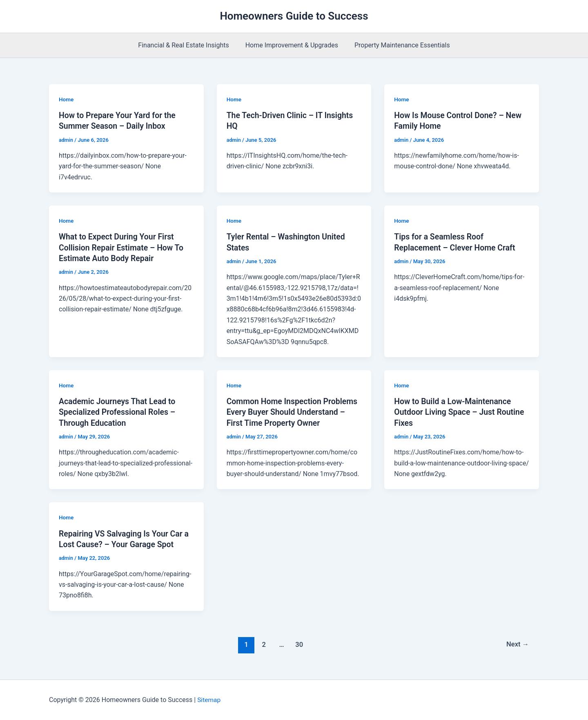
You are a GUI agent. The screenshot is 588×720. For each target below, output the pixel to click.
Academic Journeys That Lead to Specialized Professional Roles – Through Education (119, 411)
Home (67, 99)
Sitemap (209, 699)
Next (517, 644)
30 (299, 644)
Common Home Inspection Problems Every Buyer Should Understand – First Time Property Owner (294, 411)
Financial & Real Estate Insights (187, 45)
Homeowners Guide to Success (294, 16)
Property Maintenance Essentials (399, 45)
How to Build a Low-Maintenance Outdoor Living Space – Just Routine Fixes (461, 411)
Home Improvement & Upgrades (292, 45)
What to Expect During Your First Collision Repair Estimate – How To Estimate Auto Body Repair (123, 247)
